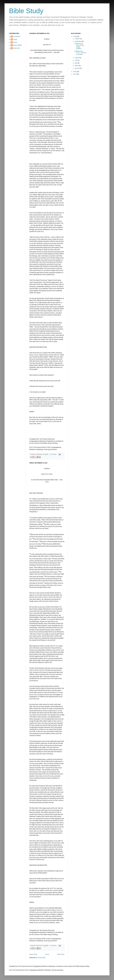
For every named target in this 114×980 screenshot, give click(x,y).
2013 (75, 36)
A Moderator (17, 36)
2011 (75, 74)
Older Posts (61, 954)
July (76, 60)
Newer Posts (33, 954)
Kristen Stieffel (17, 45)
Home (47, 954)
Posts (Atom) (41, 958)
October (77, 39)
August (77, 58)
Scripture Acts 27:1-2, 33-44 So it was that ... (80, 53)
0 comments (53, 454)
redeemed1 (16, 48)
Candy (15, 39)
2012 (75, 72)
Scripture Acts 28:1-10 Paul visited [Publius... (79, 46)
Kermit (15, 42)
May (76, 63)
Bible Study (26, 11)
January (77, 68)
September (78, 41)
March (77, 66)
